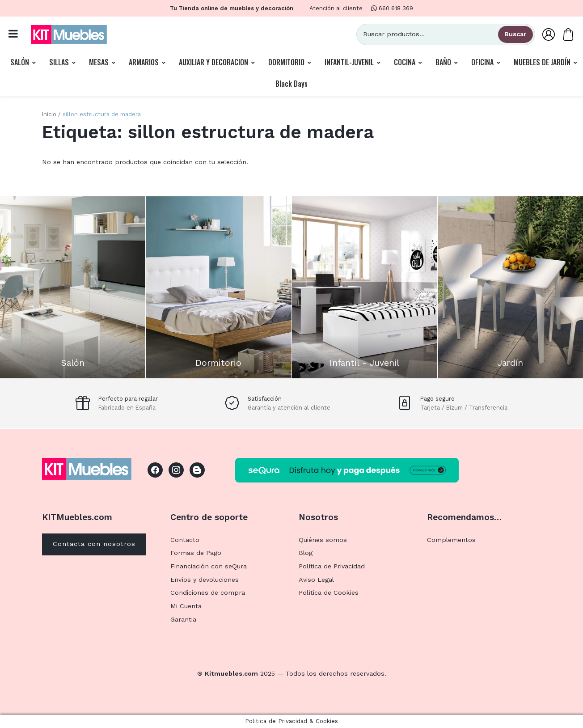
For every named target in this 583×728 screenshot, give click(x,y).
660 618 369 (392, 8)
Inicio (49, 114)
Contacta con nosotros (94, 544)
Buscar (515, 34)
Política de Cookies (329, 593)
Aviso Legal (316, 580)
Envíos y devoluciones (205, 580)
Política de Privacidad (332, 566)
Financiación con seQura (209, 566)
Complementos (451, 540)
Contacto (185, 540)
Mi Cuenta (186, 606)
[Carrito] (568, 34)
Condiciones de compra (208, 593)
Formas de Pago (196, 553)
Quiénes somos (323, 540)
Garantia (183, 619)
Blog (306, 553)
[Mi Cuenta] (549, 34)
